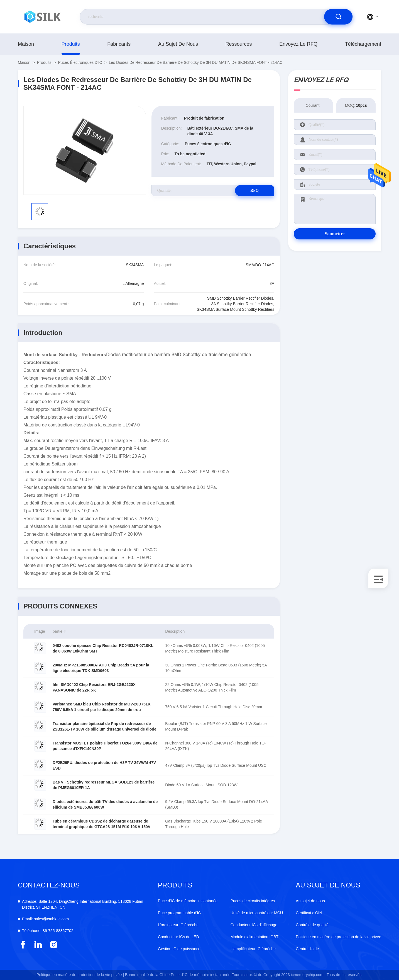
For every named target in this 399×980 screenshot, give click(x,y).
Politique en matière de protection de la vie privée (338, 937)
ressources (239, 44)
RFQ (254, 191)
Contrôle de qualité (312, 925)
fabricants (119, 44)
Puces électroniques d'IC (80, 62)
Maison (26, 44)
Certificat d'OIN (309, 913)
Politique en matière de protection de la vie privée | (80, 975)
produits (71, 44)
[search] (338, 17)
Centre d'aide (307, 949)
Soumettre (335, 234)
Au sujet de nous (178, 44)
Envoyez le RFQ (298, 44)
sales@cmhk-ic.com (45, 919)
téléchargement (363, 44)
